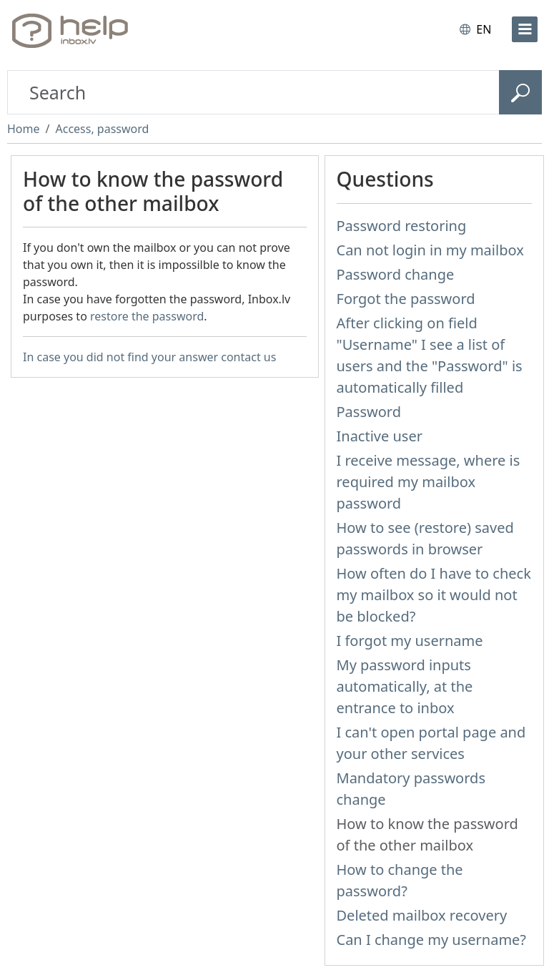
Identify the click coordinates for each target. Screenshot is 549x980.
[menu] (525, 29)
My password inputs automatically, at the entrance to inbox (405, 686)
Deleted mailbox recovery (422, 915)
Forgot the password (406, 299)
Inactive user (380, 436)
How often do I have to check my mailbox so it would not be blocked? (434, 595)
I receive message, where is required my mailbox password (429, 482)
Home (24, 129)
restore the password (147, 316)
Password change (396, 274)
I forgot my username (410, 641)
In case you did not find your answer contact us (149, 357)
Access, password (102, 129)
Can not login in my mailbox (430, 250)
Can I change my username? (432, 940)
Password (369, 412)
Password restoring (402, 226)
